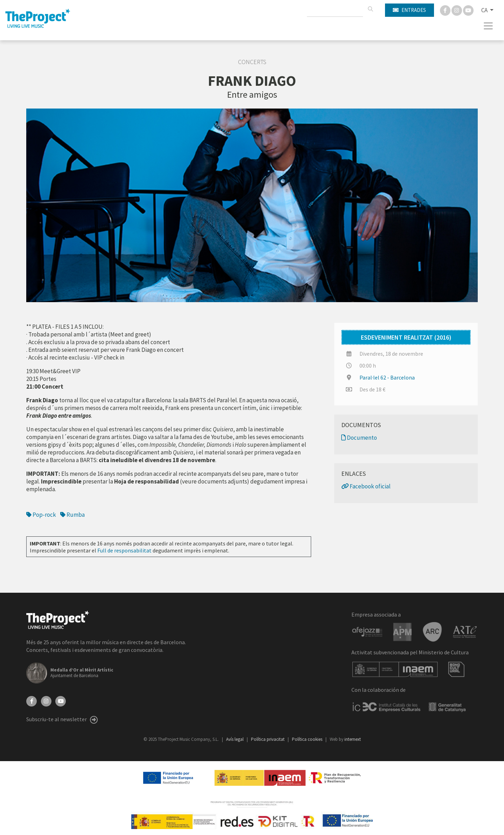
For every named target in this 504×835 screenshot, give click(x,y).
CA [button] (485, 10)
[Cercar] (370, 9)
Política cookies (308, 739)
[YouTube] (61, 701)
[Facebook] (446, 10)
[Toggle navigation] (488, 26)
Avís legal (235, 739)
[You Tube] (468, 10)
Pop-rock (41, 515)
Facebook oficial (366, 486)
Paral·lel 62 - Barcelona (387, 377)
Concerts (252, 62)
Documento (359, 438)
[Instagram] (457, 10)
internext (353, 739)
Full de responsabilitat (124, 550)
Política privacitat (268, 739)
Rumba (72, 515)
